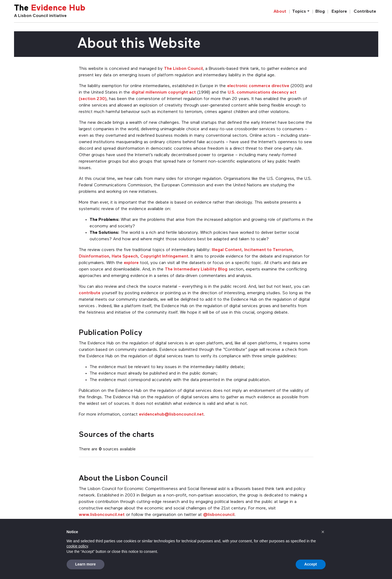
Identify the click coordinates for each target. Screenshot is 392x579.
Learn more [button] (86, 564)
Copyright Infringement (164, 256)
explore (131, 263)
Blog (320, 12)
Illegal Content (227, 250)
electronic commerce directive (258, 86)
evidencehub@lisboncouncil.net (171, 414)
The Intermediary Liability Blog (196, 269)
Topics (299, 12)
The (50, 8)
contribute (90, 293)
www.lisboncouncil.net (102, 515)
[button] (323, 532)
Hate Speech (125, 256)
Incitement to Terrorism (268, 250)
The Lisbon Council (183, 69)
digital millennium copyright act (164, 92)
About (280, 12)
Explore (339, 12)
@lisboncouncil (219, 515)
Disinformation (94, 256)
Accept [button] (311, 564)
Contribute (365, 12)
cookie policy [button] (77, 546)
